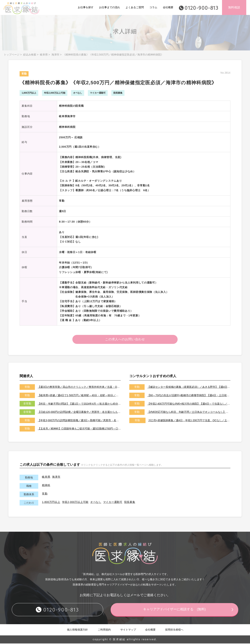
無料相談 (234, 7)
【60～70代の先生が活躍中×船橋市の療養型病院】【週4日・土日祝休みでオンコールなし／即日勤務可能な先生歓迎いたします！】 (189, 396)
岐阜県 (44, 55)
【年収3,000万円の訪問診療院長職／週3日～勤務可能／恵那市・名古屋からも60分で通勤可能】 (79, 421)
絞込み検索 (30, 55)
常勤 (45, 494)
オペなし (96, 502)
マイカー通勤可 (113, 502)
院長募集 (130, 502)
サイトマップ (128, 630)
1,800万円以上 (51, 502)
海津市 (55, 55)
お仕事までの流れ (110, 7)
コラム (153, 7)
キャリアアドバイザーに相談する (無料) (174, 610)
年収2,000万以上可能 (75, 502)
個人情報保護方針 (77, 630)
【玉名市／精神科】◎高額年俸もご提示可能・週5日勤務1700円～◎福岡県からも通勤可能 (79, 429)
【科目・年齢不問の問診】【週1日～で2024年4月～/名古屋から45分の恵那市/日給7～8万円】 (79, 404)
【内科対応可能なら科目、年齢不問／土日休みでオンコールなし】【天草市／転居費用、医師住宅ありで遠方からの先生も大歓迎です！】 (189, 412)
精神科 (46, 486)
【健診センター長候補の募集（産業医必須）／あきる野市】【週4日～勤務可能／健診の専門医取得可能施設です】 (189, 387)
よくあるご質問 (135, 7)
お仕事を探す (86, 7)
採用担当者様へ (174, 630)
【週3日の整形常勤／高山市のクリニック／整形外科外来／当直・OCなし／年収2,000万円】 (79, 387)
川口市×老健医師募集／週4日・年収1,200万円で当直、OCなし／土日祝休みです (189, 421)
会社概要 (168, 7)
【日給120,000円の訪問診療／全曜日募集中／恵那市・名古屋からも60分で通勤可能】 (79, 412)
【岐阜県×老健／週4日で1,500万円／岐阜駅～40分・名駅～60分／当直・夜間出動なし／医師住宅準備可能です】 (79, 396)
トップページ (12, 55)
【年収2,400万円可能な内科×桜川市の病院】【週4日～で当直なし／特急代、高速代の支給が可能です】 (189, 404)
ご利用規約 (104, 630)
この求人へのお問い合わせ (125, 340)
